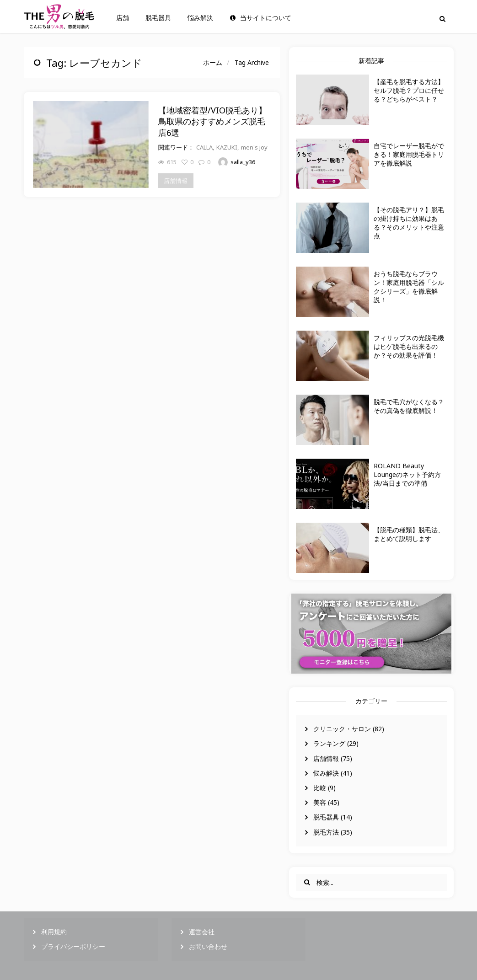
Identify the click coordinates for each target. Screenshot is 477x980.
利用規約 (54, 932)
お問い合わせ (208, 946)
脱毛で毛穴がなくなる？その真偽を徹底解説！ (409, 406)
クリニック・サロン (342, 729)
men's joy (254, 147)
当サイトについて (261, 18)
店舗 (123, 18)
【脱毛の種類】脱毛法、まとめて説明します (409, 534)
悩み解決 (200, 18)
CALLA (204, 147)
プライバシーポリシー (73, 946)
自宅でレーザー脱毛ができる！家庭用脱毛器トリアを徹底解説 (409, 154)
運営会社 (202, 932)
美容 (320, 802)
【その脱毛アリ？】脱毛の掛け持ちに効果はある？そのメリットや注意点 (409, 223)
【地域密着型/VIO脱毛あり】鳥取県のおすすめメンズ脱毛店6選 (212, 121)
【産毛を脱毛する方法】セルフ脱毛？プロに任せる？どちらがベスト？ (409, 90)
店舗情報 (326, 758)
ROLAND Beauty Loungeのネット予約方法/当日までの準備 (407, 474)
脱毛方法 (326, 832)
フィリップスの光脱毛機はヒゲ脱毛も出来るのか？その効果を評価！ (409, 346)
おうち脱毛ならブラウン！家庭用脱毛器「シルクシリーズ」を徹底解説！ (409, 287)
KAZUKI (227, 147)
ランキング (329, 743)
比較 (320, 788)
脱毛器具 (158, 18)
